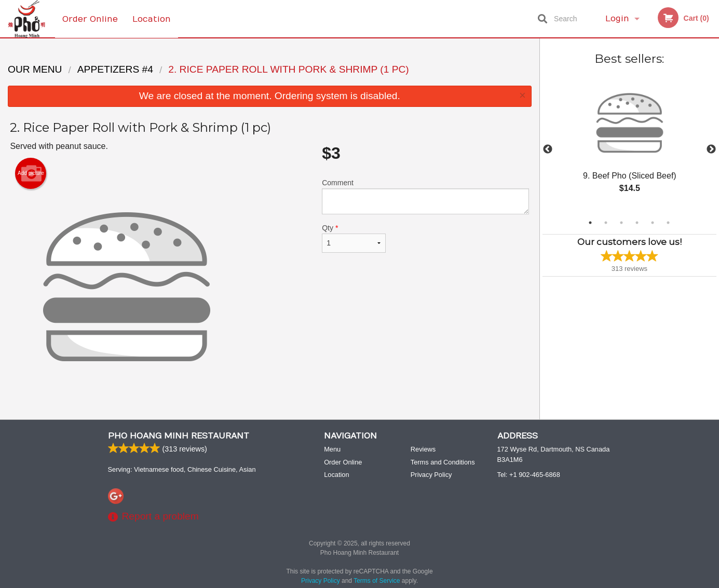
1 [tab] (590, 223)
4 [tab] (637, 223)
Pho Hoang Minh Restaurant (179, 436)
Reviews (423, 450)
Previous (548, 149)
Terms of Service (377, 581)
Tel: (529, 475)
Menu (332, 450)
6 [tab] (668, 223)
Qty (354, 238)
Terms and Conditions (443, 463)
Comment (425, 196)
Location (152, 19)
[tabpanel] (629, 143)
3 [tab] (621, 223)
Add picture (31, 173)
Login (617, 19)
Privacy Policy (431, 475)
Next (711, 149)
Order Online (90, 19)
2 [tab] (606, 223)
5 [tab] (653, 223)
